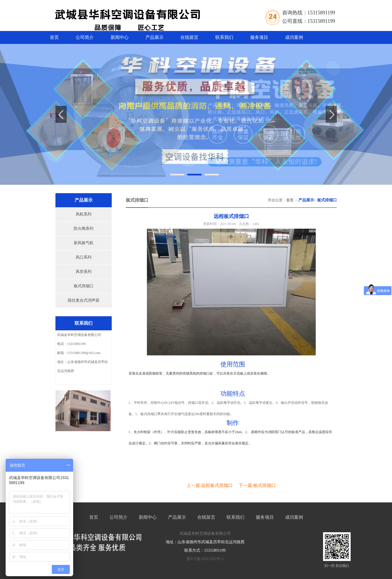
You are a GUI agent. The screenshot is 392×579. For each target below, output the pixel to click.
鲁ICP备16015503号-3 (205, 559)
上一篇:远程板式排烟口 (210, 485)
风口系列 (84, 257)
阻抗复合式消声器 (84, 300)
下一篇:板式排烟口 (257, 485)
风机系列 (84, 214)
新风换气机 (84, 243)
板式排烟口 (84, 286)
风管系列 (84, 272)
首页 (54, 37)
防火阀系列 (84, 229)
